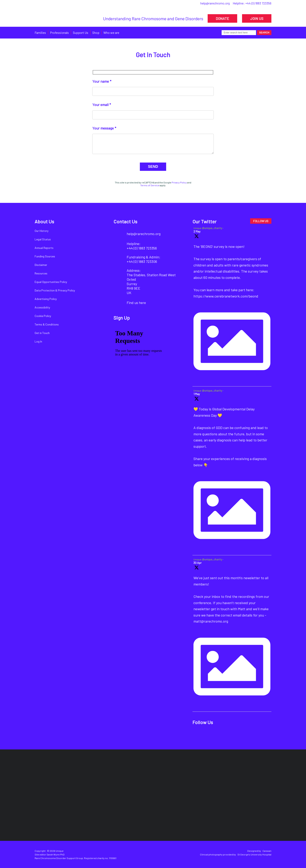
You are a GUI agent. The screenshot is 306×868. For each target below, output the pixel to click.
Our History (41, 231)
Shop (96, 33)
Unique (197, 228)
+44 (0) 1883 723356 (258, 3)
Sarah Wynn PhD (56, 854)
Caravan (267, 851)
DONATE (222, 18)
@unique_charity (212, 228)
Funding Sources (45, 256)
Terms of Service (150, 185)
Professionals (59, 33)
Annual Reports (44, 248)
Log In (38, 341)
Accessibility (42, 307)
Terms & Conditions (47, 324)
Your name (101, 81)
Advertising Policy (46, 299)
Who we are (111, 33)
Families (40, 33)
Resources (41, 273)
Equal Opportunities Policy (51, 282)
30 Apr (198, 563)
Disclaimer (41, 265)
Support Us (81, 33)
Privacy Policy (179, 182)
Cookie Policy (43, 316)
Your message (103, 128)
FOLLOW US (261, 221)
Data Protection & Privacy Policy (55, 290)
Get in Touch (42, 333)
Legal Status (43, 239)
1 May (197, 394)
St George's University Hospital (254, 854)
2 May (197, 231)
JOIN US (257, 18)
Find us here (136, 303)
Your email (100, 105)
